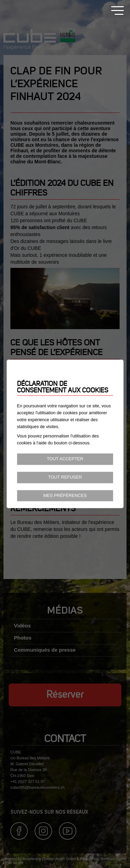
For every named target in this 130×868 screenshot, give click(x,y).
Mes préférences (65, 496)
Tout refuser (65, 477)
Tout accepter (65, 459)
